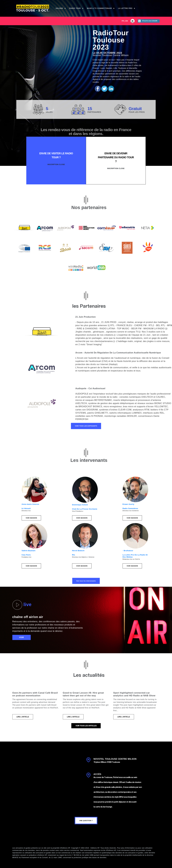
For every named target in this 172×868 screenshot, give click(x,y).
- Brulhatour (128, 551)
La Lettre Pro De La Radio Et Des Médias (135, 556)
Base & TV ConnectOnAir (99, 8)
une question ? (86, 821)
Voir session (31, 518)
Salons (59, 8)
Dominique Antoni (80, 505)
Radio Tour (75, 8)
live (22, 605)
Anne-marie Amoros (30, 504)
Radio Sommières (130, 508)
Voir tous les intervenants (86, 581)
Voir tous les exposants (86, 426)
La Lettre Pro (125, 8)
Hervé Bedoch (78, 551)
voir (22, 637)
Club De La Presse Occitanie (85, 509)
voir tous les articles (86, 726)
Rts (74, 555)
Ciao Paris (26, 555)
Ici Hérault (26, 508)
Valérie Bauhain (29, 551)
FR (123, 21)
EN (127, 21)
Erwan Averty (128, 504)
